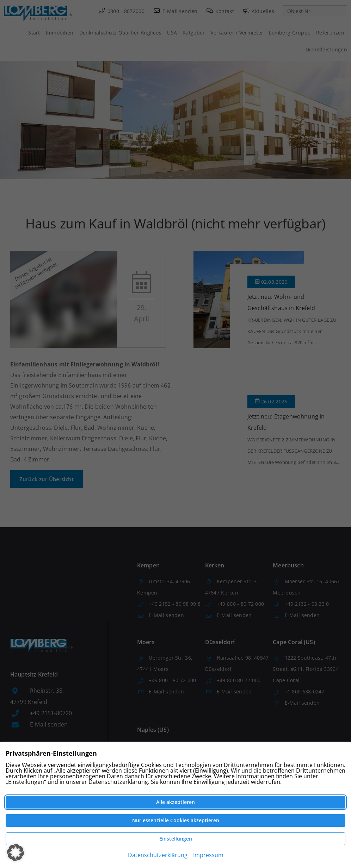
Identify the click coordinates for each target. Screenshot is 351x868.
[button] (16, 853)
